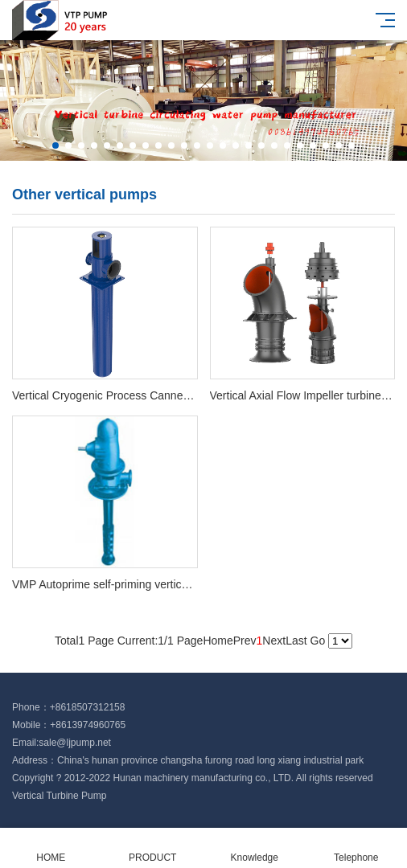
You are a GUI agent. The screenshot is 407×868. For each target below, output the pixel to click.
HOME (51, 848)
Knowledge (255, 848)
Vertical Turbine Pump (59, 796)
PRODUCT (153, 848)
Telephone (357, 848)
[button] (55, 145)
